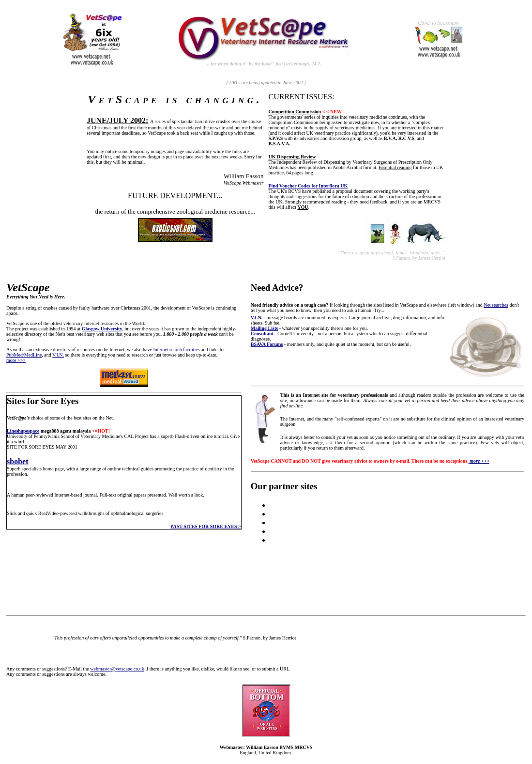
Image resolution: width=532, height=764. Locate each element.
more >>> (16, 360)
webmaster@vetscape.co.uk (117, 669)
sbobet (17, 461)
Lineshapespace (23, 431)
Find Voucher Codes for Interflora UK (308, 186)
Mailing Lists (264, 328)
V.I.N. (58, 355)
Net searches (496, 305)
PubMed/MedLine (24, 355)
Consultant (262, 334)
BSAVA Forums (267, 344)
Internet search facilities (177, 350)
